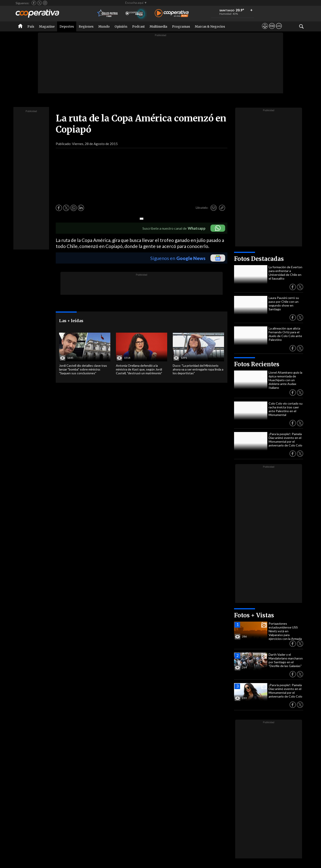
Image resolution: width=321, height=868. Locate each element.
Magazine (47, 27)
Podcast (138, 27)
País (31, 27)
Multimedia (158, 27)
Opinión (121, 27)
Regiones (86, 27)
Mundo (104, 27)
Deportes (67, 27)
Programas (181, 27)
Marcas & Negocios (210, 27)
